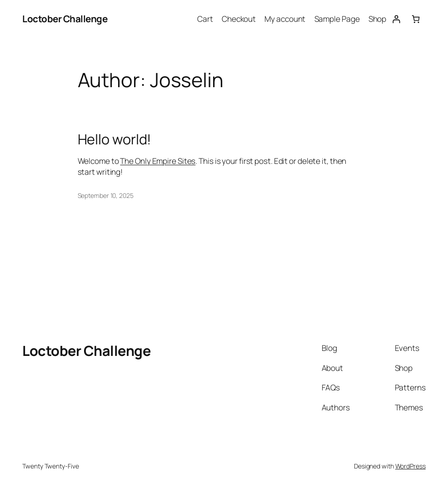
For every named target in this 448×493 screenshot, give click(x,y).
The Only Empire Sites (158, 161)
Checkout (239, 19)
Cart (205, 19)
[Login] (396, 19)
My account (285, 19)
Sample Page (337, 19)
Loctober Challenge (65, 19)
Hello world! (115, 139)
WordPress (411, 466)
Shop (378, 19)
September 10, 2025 (106, 195)
